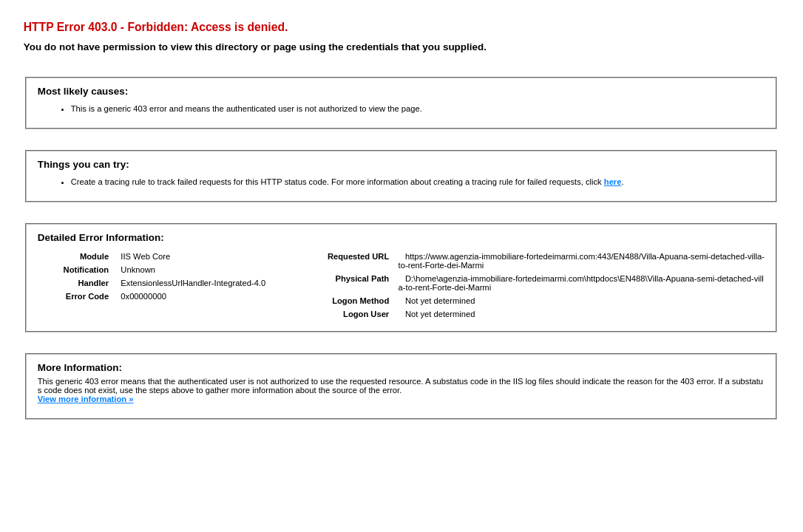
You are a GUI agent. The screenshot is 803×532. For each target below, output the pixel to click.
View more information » (86, 399)
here (613, 182)
